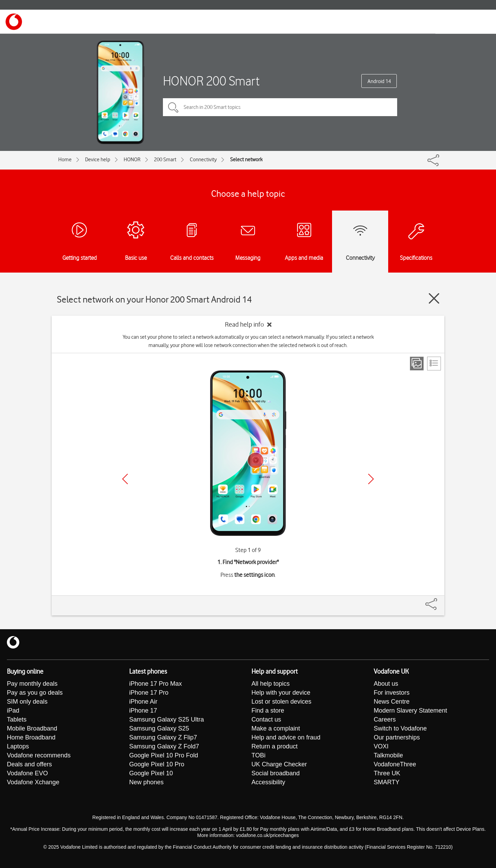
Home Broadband (31, 737)
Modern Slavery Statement (410, 711)
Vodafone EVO (27, 773)
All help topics (271, 684)
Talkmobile (388, 755)
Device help (98, 160)
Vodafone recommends (39, 755)
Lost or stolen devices (281, 702)
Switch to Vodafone (400, 728)
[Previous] (125, 479)
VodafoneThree (395, 764)
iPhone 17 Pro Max (156, 684)
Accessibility (268, 782)
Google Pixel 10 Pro (157, 764)
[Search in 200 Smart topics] (280, 107)
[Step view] (417, 364)
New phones (146, 782)
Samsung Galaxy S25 (159, 728)
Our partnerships (397, 737)
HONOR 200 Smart (211, 81)
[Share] (440, 601)
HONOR (132, 160)
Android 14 (379, 81)
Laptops (18, 746)
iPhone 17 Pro (149, 693)
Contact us (266, 719)
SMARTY (387, 782)
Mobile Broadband (32, 728)
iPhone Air (143, 702)
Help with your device (281, 693)
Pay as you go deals (35, 693)
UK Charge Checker (279, 764)
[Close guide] (434, 298)
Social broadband (276, 773)
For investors (392, 693)
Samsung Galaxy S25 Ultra (167, 719)
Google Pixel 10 (151, 773)
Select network (246, 160)
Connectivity (203, 160)
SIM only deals (27, 702)
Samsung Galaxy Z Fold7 (164, 746)
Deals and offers (29, 764)
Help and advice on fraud (286, 737)
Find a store (268, 711)
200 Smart (165, 160)
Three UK (387, 773)
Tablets (17, 719)
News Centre (392, 702)
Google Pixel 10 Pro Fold (164, 755)
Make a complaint (276, 728)
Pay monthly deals (32, 684)
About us (386, 684)
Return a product (275, 746)
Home (65, 160)
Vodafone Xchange (33, 782)
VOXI (381, 746)
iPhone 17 (143, 711)
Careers (385, 719)
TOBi (259, 755)
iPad (13, 711)
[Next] (371, 479)
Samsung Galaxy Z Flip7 (163, 737)
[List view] (434, 364)
